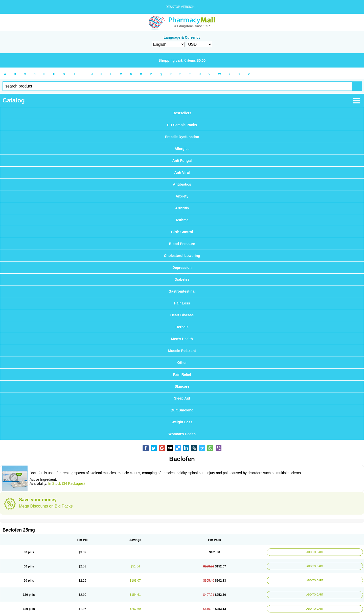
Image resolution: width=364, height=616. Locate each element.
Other (182, 363)
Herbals (182, 327)
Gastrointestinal (182, 291)
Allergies (182, 149)
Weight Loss (182, 422)
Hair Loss (182, 303)
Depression (182, 268)
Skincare (182, 386)
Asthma (182, 220)
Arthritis (182, 208)
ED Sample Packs (182, 125)
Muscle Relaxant (182, 351)
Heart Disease (182, 315)
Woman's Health (182, 434)
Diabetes (182, 279)
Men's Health (182, 339)
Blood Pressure (182, 244)
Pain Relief (182, 375)
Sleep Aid (182, 398)
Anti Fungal (182, 161)
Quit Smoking (182, 410)
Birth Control (182, 232)
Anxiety (182, 196)
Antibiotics (182, 184)
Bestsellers (182, 113)
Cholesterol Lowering (182, 256)
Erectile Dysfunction (182, 137)
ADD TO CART (315, 552)
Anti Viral (182, 172)
